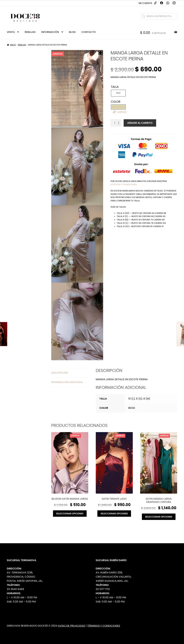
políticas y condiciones (124, 185)
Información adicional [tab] (67, 382)
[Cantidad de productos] (116, 123)
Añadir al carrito (140, 123)
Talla (115, 87)
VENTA (11, 32)
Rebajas (22, 45)
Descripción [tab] (60, 373)
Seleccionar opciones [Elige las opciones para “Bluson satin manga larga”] (70, 514)
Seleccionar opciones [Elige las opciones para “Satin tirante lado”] (114, 514)
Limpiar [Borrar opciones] (122, 112)
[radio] (118, 93)
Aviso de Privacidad (72, 626)
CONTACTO (89, 32)
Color (116, 102)
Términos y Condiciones (104, 626)
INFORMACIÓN (50, 32)
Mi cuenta (145, 3)
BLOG (72, 32)
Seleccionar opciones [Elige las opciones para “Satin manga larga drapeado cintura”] (159, 517)
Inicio (13, 45)
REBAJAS (30, 32)
